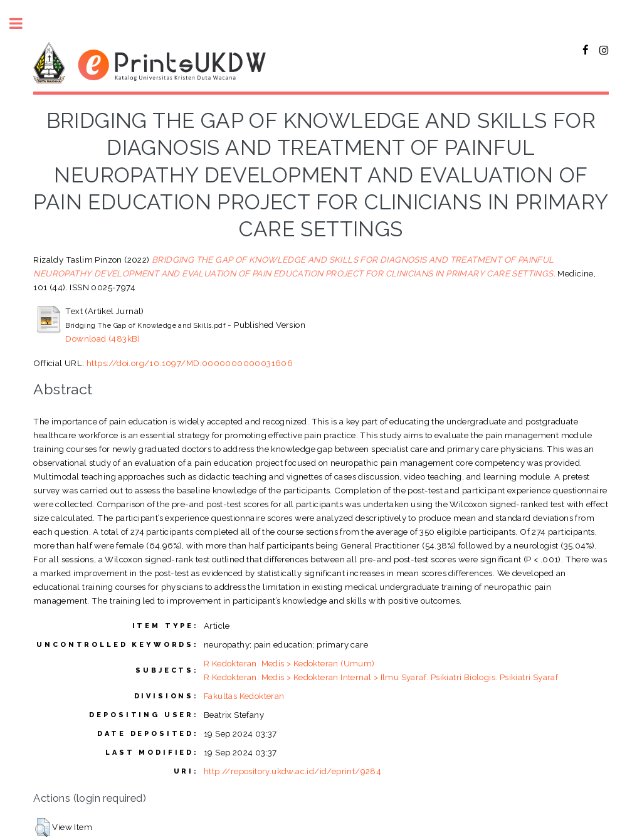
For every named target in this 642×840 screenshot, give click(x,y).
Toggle (23, 24)
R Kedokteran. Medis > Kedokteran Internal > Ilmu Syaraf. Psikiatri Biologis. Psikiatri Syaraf (381, 677)
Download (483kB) (103, 339)
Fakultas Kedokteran (244, 696)
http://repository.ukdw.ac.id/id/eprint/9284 (292, 771)
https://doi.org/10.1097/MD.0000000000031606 (190, 363)
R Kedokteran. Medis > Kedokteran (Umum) (289, 663)
